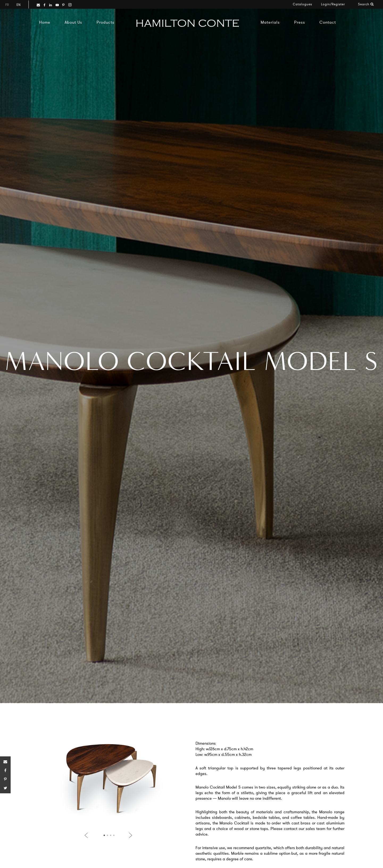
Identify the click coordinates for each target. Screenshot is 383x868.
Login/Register (333, 4)
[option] (108, 781)
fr (7, 5)
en (18, 5)
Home (45, 22)
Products (105, 22)
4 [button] (114, 835)
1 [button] (104, 835)
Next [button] (130, 835)
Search (366, 4)
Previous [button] (87, 835)
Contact (328, 22)
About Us (73, 22)
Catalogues (302, 4)
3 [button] (111, 835)
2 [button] (107, 835)
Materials (270, 22)
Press (300, 22)
